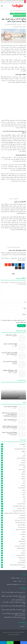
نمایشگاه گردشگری (21, 548)
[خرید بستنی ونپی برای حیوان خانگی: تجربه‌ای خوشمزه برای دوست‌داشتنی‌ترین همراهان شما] (22, 415)
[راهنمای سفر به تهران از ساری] (22, 408)
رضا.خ (24, 24)
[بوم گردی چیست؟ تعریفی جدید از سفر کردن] (22, 365)
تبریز (24, 481)
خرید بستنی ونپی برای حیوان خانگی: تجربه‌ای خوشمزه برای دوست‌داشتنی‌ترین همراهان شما (9, 414)
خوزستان (23, 463)
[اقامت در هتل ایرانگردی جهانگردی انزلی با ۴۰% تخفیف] (22, 373)
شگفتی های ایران (21, 562)
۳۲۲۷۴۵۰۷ (15, 581)
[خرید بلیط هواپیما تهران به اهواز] (22, 422)
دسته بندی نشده (22, 527)
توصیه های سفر (22, 518)
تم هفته (24, 537)
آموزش (24, 532)
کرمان (24, 490)
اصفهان (24, 451)
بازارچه (24, 551)
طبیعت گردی (22, 515)
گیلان (24, 467)
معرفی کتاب (22, 560)
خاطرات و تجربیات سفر (20, 546)
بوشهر (24, 472)
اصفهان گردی (22, 444)
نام (25, 302)
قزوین (24, 497)
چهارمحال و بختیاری (21, 458)
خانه (25, 11)
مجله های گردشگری (21, 555)
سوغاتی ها (23, 553)
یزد (24, 453)
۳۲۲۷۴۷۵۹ (13, 578)
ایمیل (24, 308)
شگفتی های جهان (21, 525)
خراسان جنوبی (22, 465)
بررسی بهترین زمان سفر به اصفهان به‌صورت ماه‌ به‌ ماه (13, 592)
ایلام (24, 501)
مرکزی (24, 476)
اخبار (24, 446)
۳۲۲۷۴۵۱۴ (18, 578)
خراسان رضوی (22, 469)
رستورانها (23, 539)
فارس (11, 11)
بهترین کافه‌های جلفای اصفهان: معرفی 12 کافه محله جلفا (13, 606)
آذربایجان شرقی (22, 488)
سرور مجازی (22, 626)
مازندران (23, 460)
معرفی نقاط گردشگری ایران (19, 16)
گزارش (24, 567)
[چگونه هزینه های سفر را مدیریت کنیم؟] (22, 347)
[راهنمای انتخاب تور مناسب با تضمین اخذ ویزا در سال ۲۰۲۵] (22, 434)
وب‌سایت (24, 314)
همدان (24, 492)
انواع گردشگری (22, 541)
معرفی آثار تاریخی (21, 504)
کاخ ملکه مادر (22, 398)
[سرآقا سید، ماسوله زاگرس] (22, 338)
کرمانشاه (23, 479)
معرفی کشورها (22, 558)
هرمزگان (23, 474)
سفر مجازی (23, 544)
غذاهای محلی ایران (21, 508)
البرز (24, 499)
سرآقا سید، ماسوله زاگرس (11, 335)
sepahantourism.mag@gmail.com (13, 584)
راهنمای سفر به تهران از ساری (11, 407)
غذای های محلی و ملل (20, 530)
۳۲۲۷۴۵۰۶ (20, 581)
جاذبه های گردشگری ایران (18, 11)
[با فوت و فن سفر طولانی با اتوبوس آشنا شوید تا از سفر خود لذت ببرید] (22, 428)
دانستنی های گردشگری (20, 522)
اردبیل (24, 483)
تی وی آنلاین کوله (18, 565)
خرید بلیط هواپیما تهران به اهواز (10, 420)
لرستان (24, 494)
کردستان (23, 485)
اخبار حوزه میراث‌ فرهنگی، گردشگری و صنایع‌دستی (14, 513)
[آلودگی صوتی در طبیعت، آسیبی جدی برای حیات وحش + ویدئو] (22, 356)
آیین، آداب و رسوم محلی (20, 520)
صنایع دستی (23, 534)
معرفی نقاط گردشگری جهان (19, 511)
